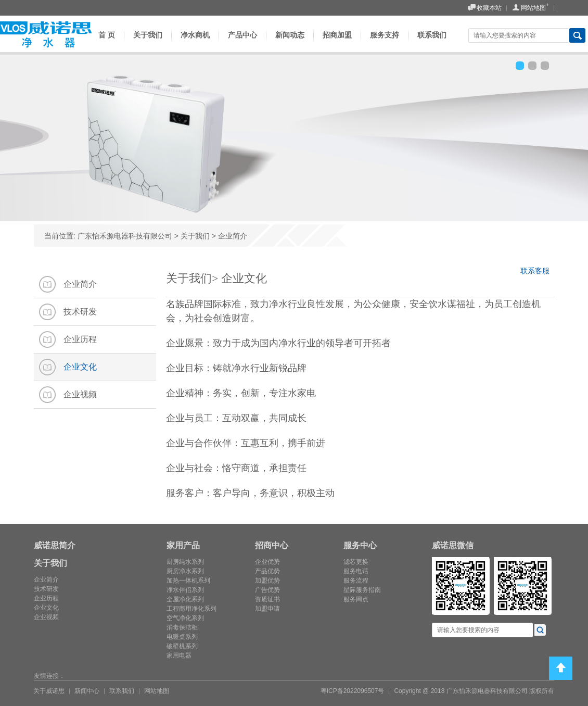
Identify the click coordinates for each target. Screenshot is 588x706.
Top (561, 668)
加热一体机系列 (188, 581)
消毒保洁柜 (182, 627)
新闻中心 (87, 691)
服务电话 (356, 571)
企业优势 (267, 562)
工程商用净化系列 (191, 609)
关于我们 (148, 43)
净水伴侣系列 (185, 590)
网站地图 (529, 8)
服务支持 (385, 43)
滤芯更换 (356, 562)
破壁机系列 (182, 646)
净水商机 (195, 43)
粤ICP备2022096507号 (353, 691)
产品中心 (242, 43)
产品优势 (267, 571)
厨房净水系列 (185, 571)
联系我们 (432, 43)
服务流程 (356, 581)
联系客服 (537, 273)
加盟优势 (267, 581)
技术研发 (46, 589)
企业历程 (46, 598)
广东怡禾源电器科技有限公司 (125, 236)
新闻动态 (290, 43)
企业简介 (233, 236)
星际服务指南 (362, 590)
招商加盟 (337, 43)
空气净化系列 (185, 618)
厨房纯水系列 (185, 562)
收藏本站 (484, 8)
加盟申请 (267, 609)
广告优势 (267, 590)
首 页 (104, 43)
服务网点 (356, 599)
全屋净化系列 (185, 599)
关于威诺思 (49, 691)
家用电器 (179, 655)
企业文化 (46, 608)
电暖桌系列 (182, 637)
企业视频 (46, 617)
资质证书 (267, 599)
